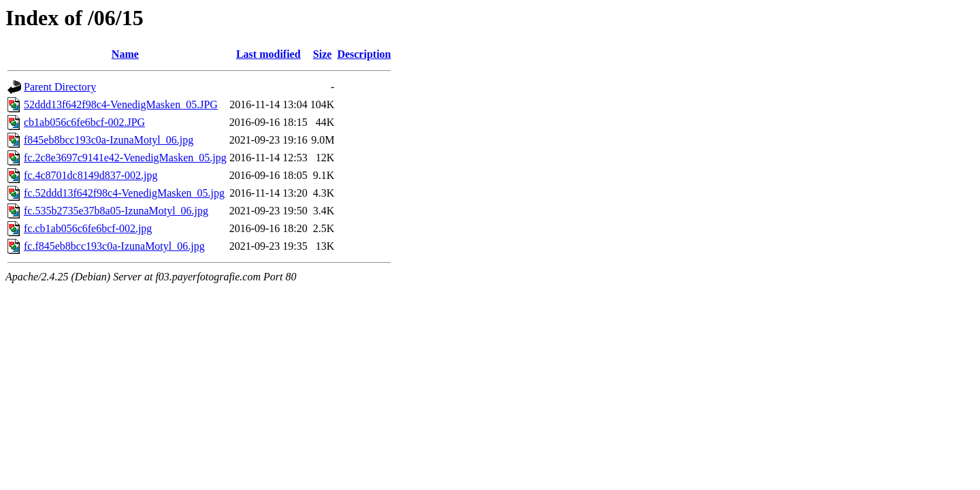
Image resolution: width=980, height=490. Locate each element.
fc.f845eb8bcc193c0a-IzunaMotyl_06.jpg (114, 246)
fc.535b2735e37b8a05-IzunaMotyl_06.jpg (116, 211)
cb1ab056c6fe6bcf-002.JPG (84, 122)
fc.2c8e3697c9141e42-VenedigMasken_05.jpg (125, 158)
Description (364, 54)
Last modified (268, 54)
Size (323, 54)
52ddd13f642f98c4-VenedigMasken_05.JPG (121, 104)
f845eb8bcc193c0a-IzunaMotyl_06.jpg (109, 140)
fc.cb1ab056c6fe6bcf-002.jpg (88, 228)
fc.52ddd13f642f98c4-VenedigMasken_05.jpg (124, 193)
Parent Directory (60, 87)
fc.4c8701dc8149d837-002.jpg (91, 175)
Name (125, 54)
